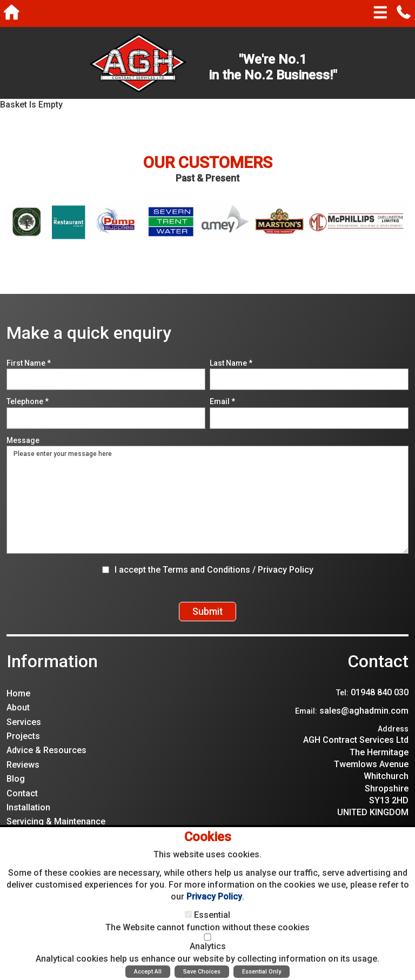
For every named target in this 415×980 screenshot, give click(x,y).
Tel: (342, 703)
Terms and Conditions (206, 570)
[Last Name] (309, 379)
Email (222, 401)
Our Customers (208, 162)
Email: (306, 722)
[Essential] (188, 914)
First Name (29, 363)
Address (393, 739)
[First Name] (106, 379)
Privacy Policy (286, 570)
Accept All (148, 972)
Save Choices (202, 972)
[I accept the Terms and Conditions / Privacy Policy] (106, 570)
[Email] (309, 418)
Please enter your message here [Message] (207, 500)
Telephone (28, 401)
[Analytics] (207, 937)
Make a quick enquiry (89, 333)
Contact (378, 672)
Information (52, 672)
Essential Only (262, 972)
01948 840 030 (380, 703)
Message (23, 440)
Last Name (231, 363)
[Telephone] (106, 418)
